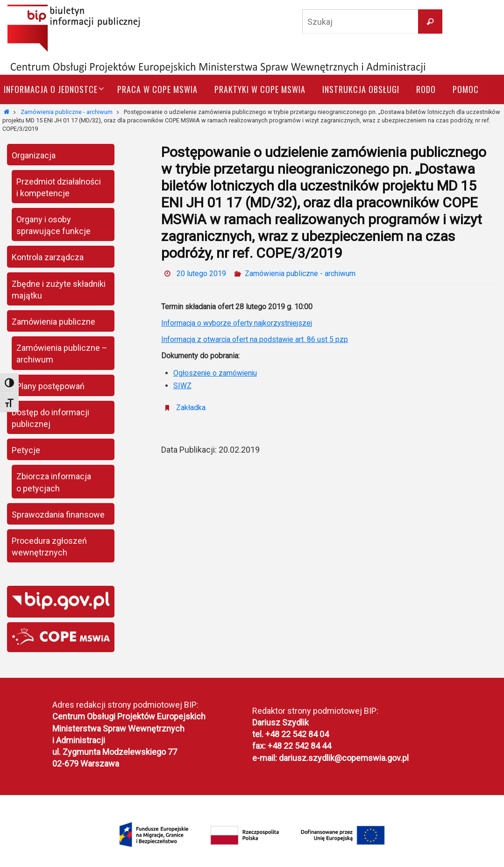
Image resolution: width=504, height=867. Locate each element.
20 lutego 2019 (201, 274)
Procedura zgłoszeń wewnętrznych (49, 547)
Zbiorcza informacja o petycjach (54, 482)
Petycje (26, 450)
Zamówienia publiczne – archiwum (62, 354)
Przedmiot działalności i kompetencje (59, 187)
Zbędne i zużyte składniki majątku (59, 290)
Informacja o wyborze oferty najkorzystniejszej (238, 323)
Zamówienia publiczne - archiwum (67, 112)
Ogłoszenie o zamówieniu (216, 373)
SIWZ (182, 386)
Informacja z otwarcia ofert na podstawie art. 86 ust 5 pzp (255, 339)
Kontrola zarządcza (48, 257)
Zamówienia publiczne (53, 322)
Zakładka (191, 408)
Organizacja (34, 155)
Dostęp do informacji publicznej (50, 418)
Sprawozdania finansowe (58, 515)
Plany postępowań (50, 386)
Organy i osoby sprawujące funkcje (53, 225)
